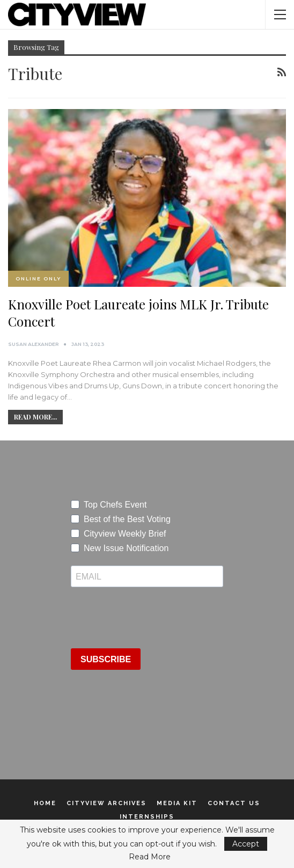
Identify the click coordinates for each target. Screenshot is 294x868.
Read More (150, 857)
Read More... (35, 417)
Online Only (38, 279)
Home (45, 803)
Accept (246, 844)
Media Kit (177, 803)
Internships (147, 817)
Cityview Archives (106, 803)
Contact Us (234, 803)
